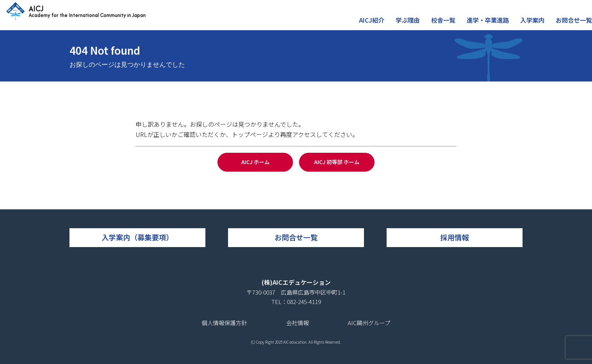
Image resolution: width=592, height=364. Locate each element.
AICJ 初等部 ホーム (337, 162)
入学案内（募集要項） (137, 237)
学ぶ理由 (416, 24)
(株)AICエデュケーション (296, 282)
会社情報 (298, 323)
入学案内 (535, 24)
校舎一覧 (450, 24)
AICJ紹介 (382, 24)
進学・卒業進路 (493, 24)
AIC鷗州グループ (369, 323)
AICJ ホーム (255, 162)
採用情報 (455, 237)
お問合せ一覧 (575, 24)
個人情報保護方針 (224, 323)
